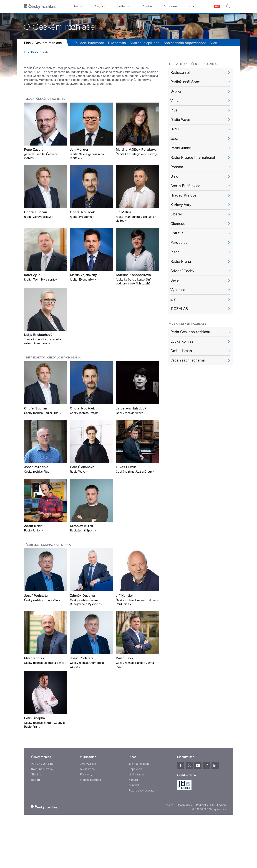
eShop (36, 825)
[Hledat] (228, 6)
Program (100, 6)
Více (215, 43)
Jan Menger (79, 194)
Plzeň (175, 252)
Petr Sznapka (35, 763)
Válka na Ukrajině (42, 809)
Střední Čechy (182, 271)
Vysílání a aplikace (145, 43)
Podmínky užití (205, 850)
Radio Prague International (193, 157)
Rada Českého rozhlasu (190, 332)
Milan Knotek (34, 703)
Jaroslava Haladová (131, 453)
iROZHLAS (179, 309)
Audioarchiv (88, 814)
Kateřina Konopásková (133, 320)
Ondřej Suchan (36, 257)
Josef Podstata (36, 640)
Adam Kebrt (33, 571)
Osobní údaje (185, 850)
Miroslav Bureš (81, 571)
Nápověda (135, 814)
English (221, 850)
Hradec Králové (183, 195)
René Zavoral (34, 194)
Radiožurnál (180, 72)
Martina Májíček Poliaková (136, 194)
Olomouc (178, 224)
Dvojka (176, 91)
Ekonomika (117, 43)
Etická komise (182, 341)
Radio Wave (180, 120)
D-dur (175, 129)
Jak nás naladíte (139, 809)
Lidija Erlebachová (38, 380)
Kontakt (134, 830)
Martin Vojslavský (83, 320)
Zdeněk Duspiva (82, 640)
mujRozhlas (124, 6)
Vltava (176, 101)
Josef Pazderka (36, 512)
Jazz (174, 139)
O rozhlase (170, 6)
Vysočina (178, 290)
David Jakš (124, 703)
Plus (174, 110)
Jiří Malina (124, 257)
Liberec (177, 214)
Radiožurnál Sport (185, 82)
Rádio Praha (181, 261)
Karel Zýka (32, 320)
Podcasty (86, 819)
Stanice (147, 6)
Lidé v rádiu (136, 819)
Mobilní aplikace (91, 825)
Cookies (168, 850)
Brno (174, 176)
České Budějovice (185, 186)
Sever (175, 280)
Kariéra (133, 825)
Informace (31, 52)
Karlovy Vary (181, 205)
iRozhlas (78, 6)
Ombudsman (181, 351)
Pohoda (177, 167)
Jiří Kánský (124, 640)
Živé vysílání (88, 809)
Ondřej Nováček (82, 257)
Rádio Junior (181, 148)
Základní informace (89, 43)
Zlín (173, 299)
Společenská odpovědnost (185, 43)
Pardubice (179, 243)
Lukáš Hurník (126, 512)
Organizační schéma (188, 360)
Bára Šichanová (82, 512)
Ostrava (177, 233)
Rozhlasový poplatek (142, 835)
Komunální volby (42, 814)
